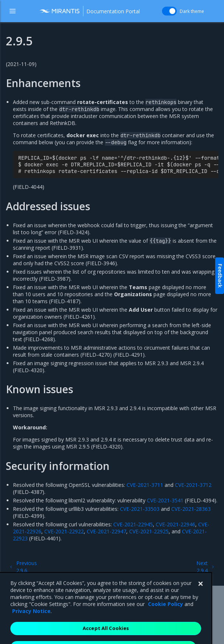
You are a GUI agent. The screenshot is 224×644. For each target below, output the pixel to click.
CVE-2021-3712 (193, 485)
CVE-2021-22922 (64, 531)
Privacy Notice (31, 621)
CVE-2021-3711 (145, 485)
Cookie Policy (166, 614)
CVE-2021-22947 (106, 531)
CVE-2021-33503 (140, 509)
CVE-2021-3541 (165, 500)
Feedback (220, 276)
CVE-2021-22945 (133, 524)
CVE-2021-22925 (149, 531)
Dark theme (192, 11)
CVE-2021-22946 (175, 524)
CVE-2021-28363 (191, 509)
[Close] (200, 594)
